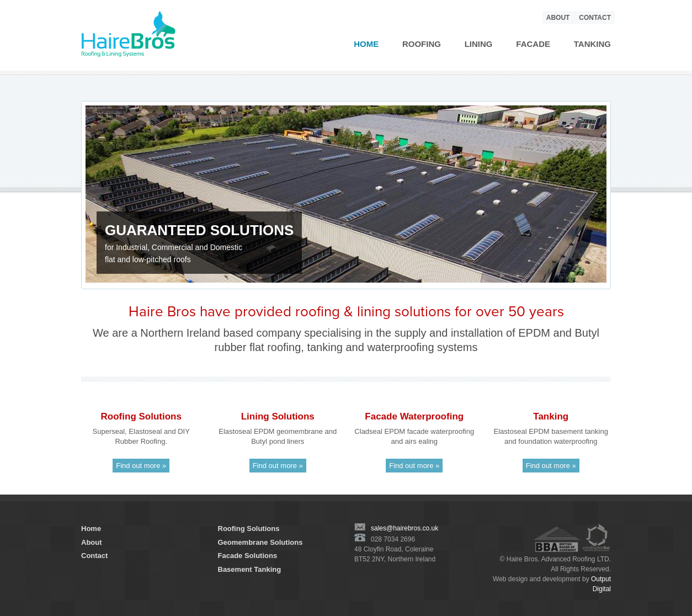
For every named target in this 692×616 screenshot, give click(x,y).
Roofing (422, 44)
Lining (479, 44)
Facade (533, 44)
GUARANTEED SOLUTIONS (199, 230)
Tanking (592, 44)
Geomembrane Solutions (260, 542)
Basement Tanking (250, 569)
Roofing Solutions (249, 529)
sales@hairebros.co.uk (396, 528)
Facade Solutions (248, 556)
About (558, 18)
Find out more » (141, 466)
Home (366, 44)
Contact (595, 18)
